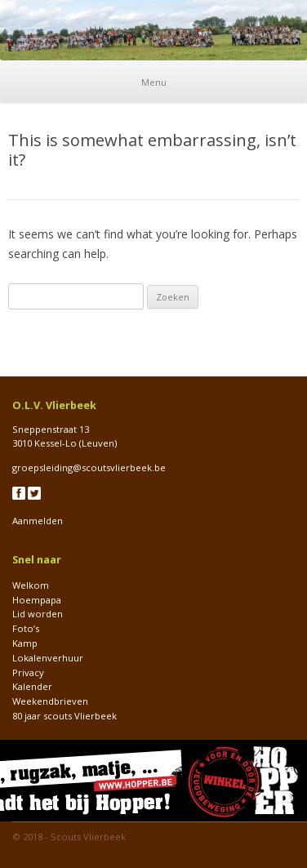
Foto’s (26, 628)
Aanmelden (38, 521)
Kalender (32, 686)
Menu (154, 82)
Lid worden (38, 614)
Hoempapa (37, 600)
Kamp (25, 643)
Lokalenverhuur (48, 658)
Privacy (28, 672)
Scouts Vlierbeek (88, 837)
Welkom (31, 585)
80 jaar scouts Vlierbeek (65, 716)
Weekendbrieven (50, 701)
